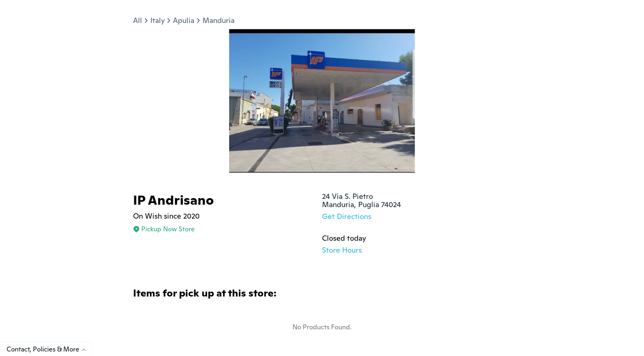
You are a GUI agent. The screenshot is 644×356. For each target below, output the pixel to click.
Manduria (218, 20)
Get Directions (347, 216)
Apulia (184, 20)
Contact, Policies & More (49, 349)
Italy (158, 20)
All (138, 20)
